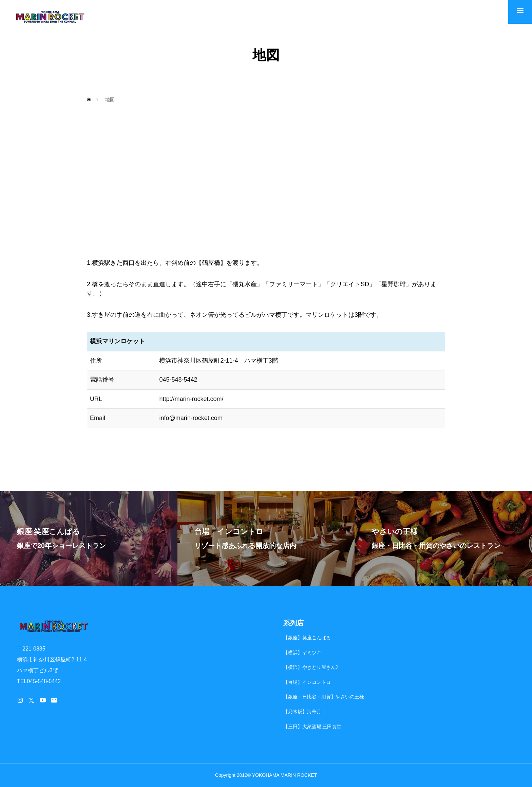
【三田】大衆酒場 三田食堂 (312, 727)
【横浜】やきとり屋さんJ (311, 667)
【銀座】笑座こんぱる (307, 638)
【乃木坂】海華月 (302, 712)
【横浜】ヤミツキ (302, 653)
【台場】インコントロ (307, 682)
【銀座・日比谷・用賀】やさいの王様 (324, 697)
